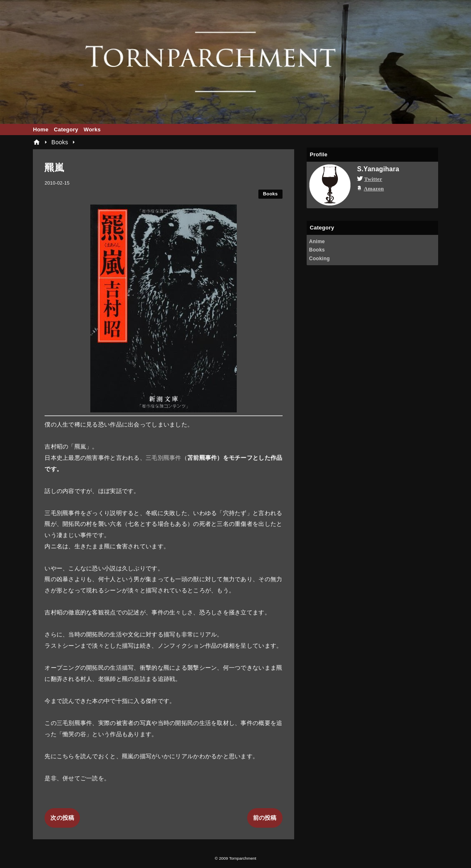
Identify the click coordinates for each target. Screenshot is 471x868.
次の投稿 (62, 818)
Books (270, 194)
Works (92, 129)
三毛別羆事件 (164, 458)
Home (41, 129)
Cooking (320, 259)
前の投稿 (265, 818)
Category (66, 129)
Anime (317, 242)
